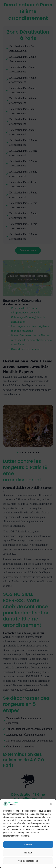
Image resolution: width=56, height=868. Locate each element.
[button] (51, 837)
